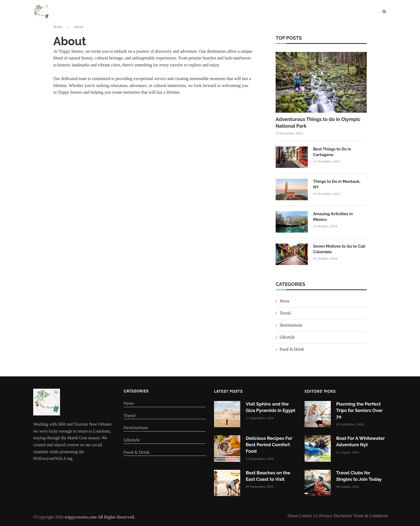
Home (153, 14)
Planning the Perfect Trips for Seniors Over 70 (359, 410)
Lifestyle (243, 14)
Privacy (326, 516)
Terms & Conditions (371, 516)
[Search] (384, 12)
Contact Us (309, 516)
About (293, 516)
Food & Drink (271, 14)
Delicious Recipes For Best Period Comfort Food (269, 445)
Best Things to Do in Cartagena (332, 152)
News (171, 14)
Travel (190, 14)
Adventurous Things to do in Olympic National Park (318, 123)
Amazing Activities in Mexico (333, 217)
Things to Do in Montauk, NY (337, 184)
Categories (136, 391)
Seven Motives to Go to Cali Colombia (339, 249)
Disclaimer (343, 516)
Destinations (215, 14)
